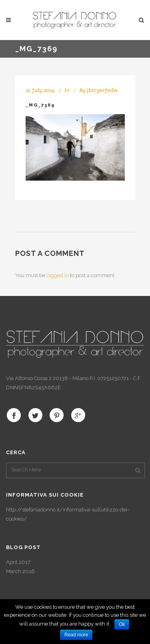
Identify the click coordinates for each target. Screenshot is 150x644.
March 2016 (20, 571)
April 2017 (18, 562)
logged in (58, 275)
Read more (76, 635)
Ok (122, 624)
